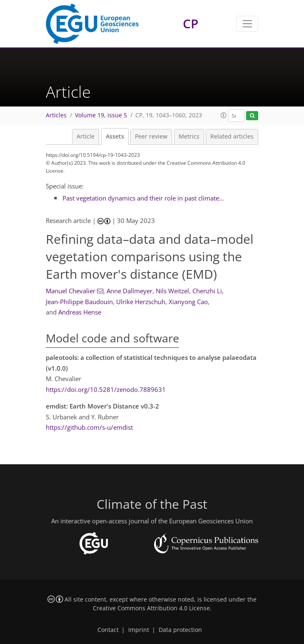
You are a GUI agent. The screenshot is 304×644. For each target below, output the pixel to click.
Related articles (232, 136)
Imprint (139, 630)
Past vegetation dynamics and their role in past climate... (143, 198)
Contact (108, 630)
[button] (224, 115)
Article (86, 136)
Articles (56, 115)
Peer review (151, 136)
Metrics (189, 136)
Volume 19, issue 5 (101, 115)
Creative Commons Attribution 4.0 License (151, 608)
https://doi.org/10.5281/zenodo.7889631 (106, 389)
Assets (115, 136)
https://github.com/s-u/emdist (89, 427)
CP (191, 24)
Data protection (180, 630)
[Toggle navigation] (247, 24)
